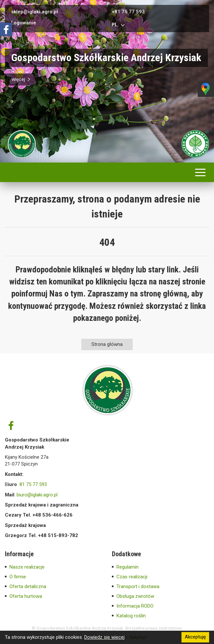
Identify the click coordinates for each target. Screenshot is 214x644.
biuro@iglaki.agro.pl (37, 495)
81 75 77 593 (33, 484)
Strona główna (107, 344)
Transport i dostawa (138, 586)
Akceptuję (195, 637)
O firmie (18, 577)
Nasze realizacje (27, 567)
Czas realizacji (132, 577)
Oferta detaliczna (28, 586)
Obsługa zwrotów (135, 596)
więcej (22, 79)
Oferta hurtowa (26, 596)
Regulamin (127, 567)
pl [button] (119, 25)
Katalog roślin (131, 616)
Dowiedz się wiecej (104, 637)
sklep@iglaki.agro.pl (34, 12)
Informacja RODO (135, 606)
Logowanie (24, 23)
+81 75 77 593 (128, 12)
